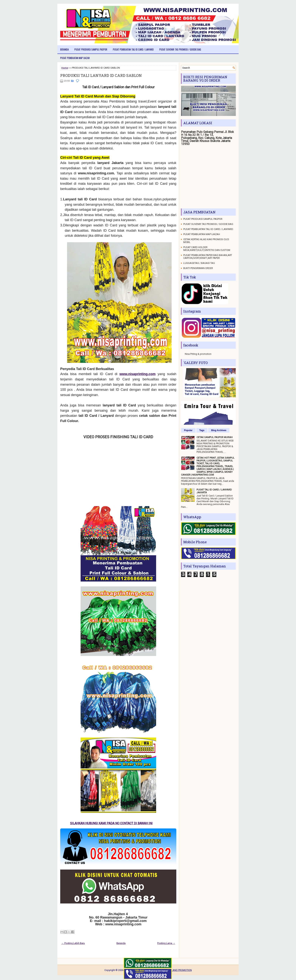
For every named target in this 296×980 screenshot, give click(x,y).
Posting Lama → (166, 943)
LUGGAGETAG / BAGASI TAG (199, 263)
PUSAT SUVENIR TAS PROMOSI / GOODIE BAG (180, 49)
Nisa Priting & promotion (198, 354)
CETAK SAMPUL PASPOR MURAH (215, 437)
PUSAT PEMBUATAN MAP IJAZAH (75, 58)
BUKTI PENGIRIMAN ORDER (198, 268)
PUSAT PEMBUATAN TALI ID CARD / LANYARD (133, 49)
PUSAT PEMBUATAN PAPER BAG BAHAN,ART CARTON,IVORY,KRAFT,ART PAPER (208, 257)
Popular (188, 430)
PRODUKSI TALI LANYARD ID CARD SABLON (101, 75)
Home (65, 68)
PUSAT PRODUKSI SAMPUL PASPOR (91, 49)
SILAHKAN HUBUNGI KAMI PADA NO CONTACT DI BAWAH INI (114, 823)
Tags (202, 430)
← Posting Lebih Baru (73, 943)
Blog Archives (219, 430)
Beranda (64, 49)
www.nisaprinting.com (138, 374)
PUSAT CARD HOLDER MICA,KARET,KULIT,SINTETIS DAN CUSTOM (207, 249)
